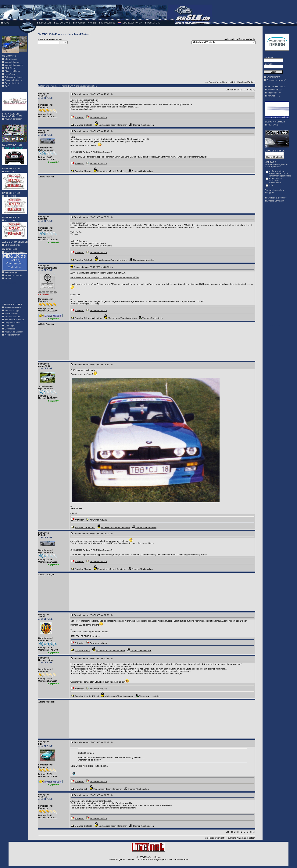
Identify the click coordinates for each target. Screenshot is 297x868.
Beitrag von (44, 93)
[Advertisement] (14, 293)
